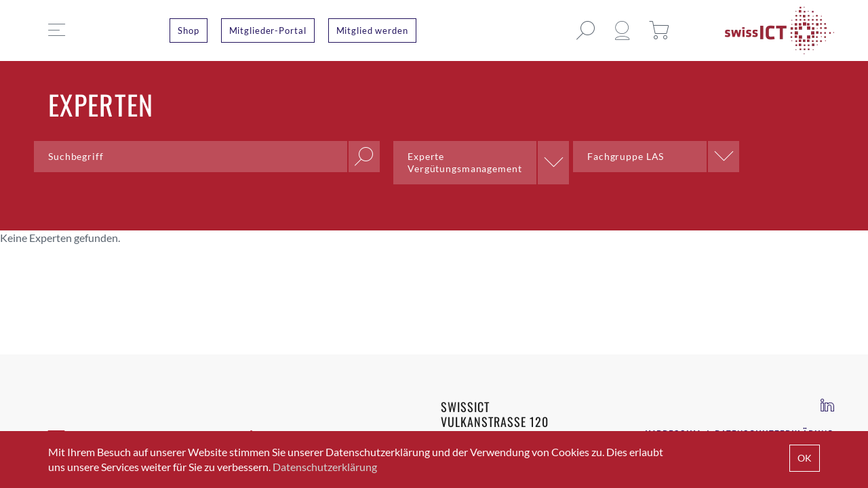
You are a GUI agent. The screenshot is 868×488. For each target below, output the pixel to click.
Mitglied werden (372, 30)
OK (805, 458)
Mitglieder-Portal (268, 30)
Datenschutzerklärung (325, 467)
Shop (189, 30)
